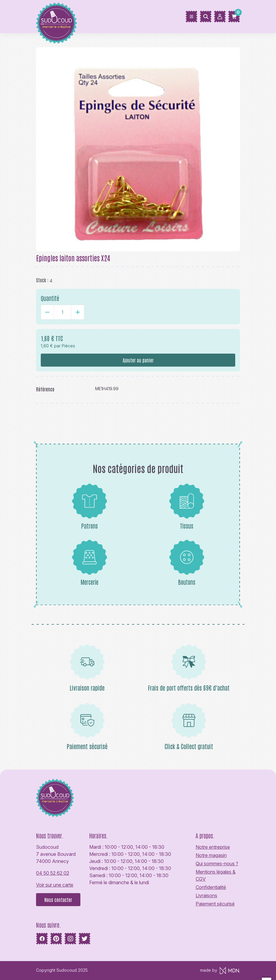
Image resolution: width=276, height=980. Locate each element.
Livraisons (206, 895)
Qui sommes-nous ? (217, 864)
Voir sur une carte (55, 885)
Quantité (50, 298)
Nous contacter (58, 900)
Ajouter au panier (138, 360)
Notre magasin (211, 855)
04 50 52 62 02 (53, 873)
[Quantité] (62, 312)
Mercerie (90, 563)
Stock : (42, 280)
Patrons (90, 506)
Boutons (187, 563)
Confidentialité (211, 887)
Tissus (187, 506)
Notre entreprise (213, 847)
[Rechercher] (206, 17)
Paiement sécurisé (215, 904)
